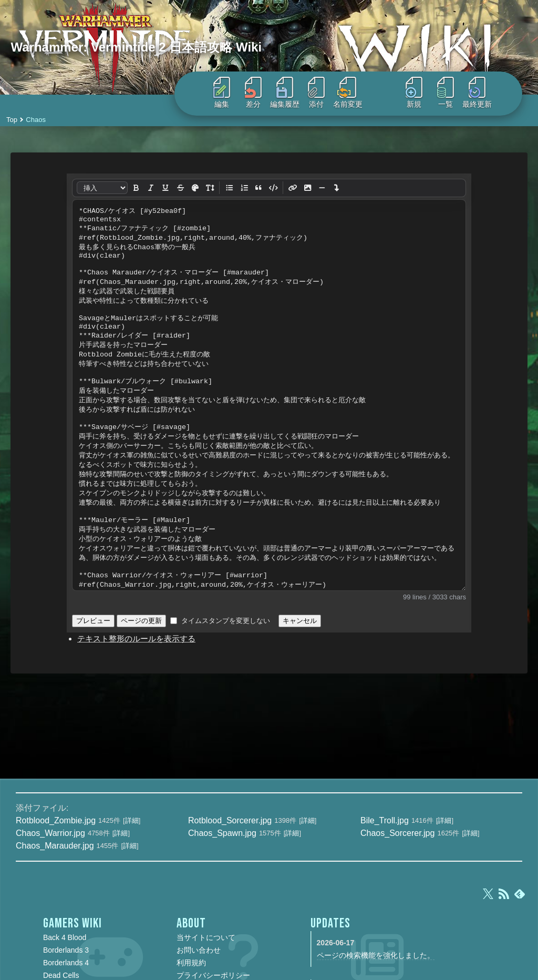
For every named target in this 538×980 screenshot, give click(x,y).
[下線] (165, 188)
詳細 (132, 820)
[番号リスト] (244, 188)
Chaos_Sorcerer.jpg (397, 833)
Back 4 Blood (65, 937)
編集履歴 (285, 93)
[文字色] (195, 188)
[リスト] (229, 188)
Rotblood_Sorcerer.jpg (230, 820)
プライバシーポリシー (213, 975)
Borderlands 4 (66, 963)
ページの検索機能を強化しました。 (376, 955)
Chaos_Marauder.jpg (55, 846)
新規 (414, 93)
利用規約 (191, 963)
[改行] (337, 188)
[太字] (136, 188)
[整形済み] (273, 188)
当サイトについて (206, 937)
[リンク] (293, 188)
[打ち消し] (180, 188)
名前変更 (348, 93)
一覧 (446, 93)
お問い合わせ (199, 950)
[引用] (258, 188)
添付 (316, 93)
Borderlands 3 (66, 950)
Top (12, 120)
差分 (253, 93)
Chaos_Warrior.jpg (50, 833)
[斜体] (151, 188)
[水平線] (322, 188)
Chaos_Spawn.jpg (222, 833)
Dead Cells (61, 975)
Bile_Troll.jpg (385, 820)
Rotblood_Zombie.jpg (56, 820)
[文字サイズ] (210, 188)
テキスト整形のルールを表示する (136, 639)
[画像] (307, 188)
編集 (222, 93)
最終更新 (477, 93)
